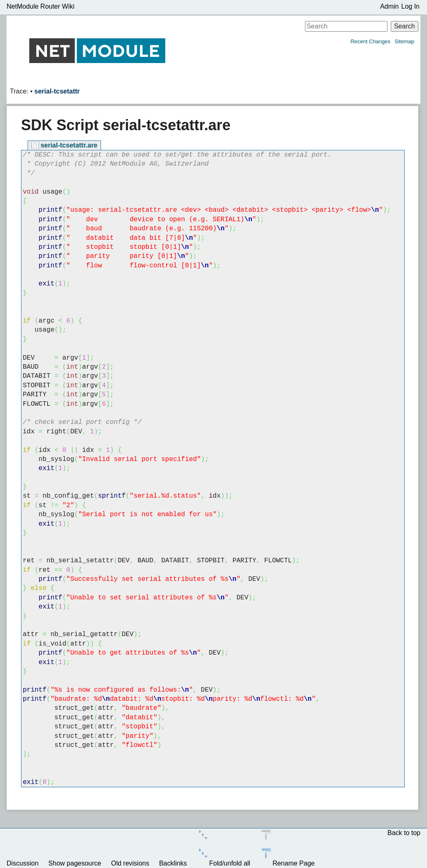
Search (405, 26)
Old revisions (130, 863)
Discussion (22, 863)
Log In (411, 6)
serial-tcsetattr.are (69, 145)
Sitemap (404, 41)
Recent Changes (370, 41)
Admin (389, 6)
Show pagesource (75, 863)
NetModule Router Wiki (41, 6)
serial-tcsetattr (57, 91)
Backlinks (173, 863)
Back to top (404, 833)
